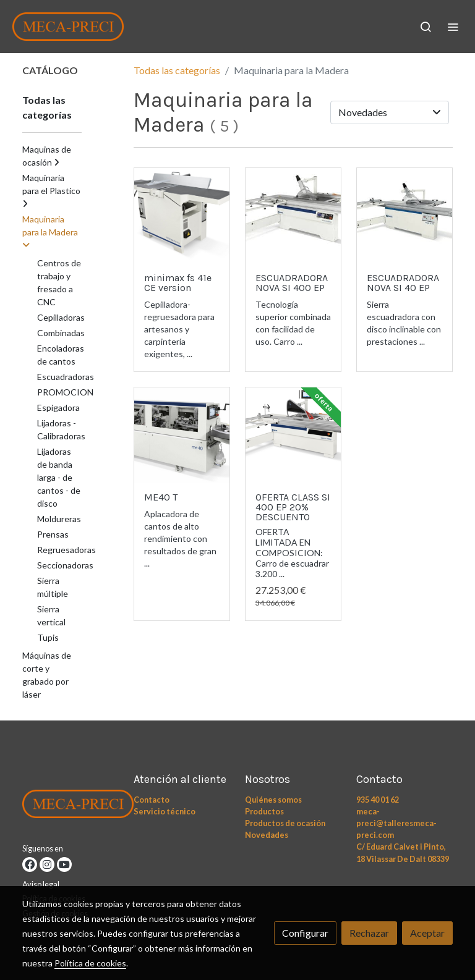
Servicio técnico (165, 811)
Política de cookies (90, 963)
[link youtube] (64, 864)
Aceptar (427, 933)
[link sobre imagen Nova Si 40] (404, 216)
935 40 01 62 (378, 800)
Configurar (305, 933)
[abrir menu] (453, 27)
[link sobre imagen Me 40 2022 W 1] (182, 435)
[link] (68, 27)
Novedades (267, 835)
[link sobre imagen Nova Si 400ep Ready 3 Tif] (293, 216)
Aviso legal (41, 884)
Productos (264, 811)
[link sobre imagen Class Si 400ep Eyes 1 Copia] (293, 435)
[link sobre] (71, 806)
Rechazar (369, 933)
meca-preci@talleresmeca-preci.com (396, 823)
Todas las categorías (177, 70)
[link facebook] (30, 864)
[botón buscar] (426, 27)
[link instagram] (47, 864)
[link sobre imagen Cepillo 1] (182, 216)
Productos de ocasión (285, 823)
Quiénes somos (273, 800)
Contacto (152, 800)
